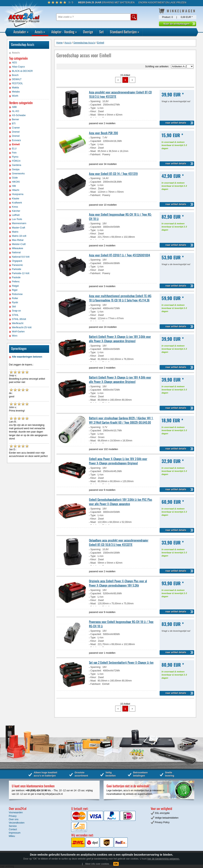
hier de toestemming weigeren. (164, 859)
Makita (15, 88)
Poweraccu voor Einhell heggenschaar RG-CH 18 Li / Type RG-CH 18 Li (121, 624)
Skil (14, 307)
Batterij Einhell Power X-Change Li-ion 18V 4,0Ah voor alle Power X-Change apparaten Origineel (120, 379)
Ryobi (15, 302)
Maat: (93, 115)
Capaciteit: (96, 105)
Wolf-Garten (18, 332)
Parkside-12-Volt (21, 273)
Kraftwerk (17, 203)
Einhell (16, 144)
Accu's (40, 32)
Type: (93, 108)
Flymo (15, 157)
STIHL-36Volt (19, 319)
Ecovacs (16, 140)
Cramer (16, 128)
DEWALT (17, 79)
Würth (15, 96)
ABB (14, 107)
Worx (15, 336)
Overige (88, 32)
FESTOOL (18, 83)
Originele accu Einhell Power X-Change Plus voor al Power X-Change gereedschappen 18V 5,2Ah (118, 583)
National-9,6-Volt (21, 257)
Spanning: (96, 101)
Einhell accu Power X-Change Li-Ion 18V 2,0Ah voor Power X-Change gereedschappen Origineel (118, 461)
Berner (16, 119)
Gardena (17, 165)
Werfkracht (18, 323)
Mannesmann (19, 223)
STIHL (15, 315)
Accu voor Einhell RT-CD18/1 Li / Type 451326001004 (120, 255)
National (16, 252)
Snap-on (16, 311)
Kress (15, 207)
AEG (14, 63)
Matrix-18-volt (19, 236)
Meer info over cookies (97, 864)
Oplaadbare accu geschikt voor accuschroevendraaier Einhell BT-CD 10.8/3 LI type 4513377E (119, 542)
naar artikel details (176, 123)
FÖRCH (16, 161)
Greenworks (18, 174)
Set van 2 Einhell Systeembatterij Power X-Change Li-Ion (121, 662)
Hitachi (16, 190)
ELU (14, 149)
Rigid (15, 290)
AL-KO (16, 111)
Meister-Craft (19, 244)
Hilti (14, 186)
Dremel (16, 132)
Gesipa (16, 169)
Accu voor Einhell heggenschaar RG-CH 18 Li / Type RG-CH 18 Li (120, 216)
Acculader (21, 32)
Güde (15, 178)
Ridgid (15, 286)
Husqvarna (18, 194)
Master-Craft (19, 228)
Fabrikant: (96, 154)
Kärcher (16, 211)
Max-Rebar (18, 240)
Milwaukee (18, 248)
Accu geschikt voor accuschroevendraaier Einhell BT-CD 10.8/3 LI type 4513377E (120, 94)
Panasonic (18, 265)
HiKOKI (16, 182)
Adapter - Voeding (64, 32)
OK (116, 864)
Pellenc (16, 282)
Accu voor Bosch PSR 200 (103, 133)
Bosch (15, 75)
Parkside (17, 269)
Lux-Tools (17, 219)
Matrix (15, 232)
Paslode (16, 277)
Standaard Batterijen (125, 32)
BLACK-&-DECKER (22, 71)
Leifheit (16, 215)
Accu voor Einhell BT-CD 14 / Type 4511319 (113, 174)
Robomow (17, 294)
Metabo (16, 92)
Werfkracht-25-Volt (22, 327)
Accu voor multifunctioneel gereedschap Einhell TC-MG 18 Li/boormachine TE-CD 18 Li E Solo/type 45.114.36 (120, 298)
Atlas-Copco (18, 67)
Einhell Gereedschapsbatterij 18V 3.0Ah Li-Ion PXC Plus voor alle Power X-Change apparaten (121, 502)
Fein (14, 153)
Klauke (16, 199)
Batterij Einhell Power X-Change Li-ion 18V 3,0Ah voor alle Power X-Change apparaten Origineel (120, 339)
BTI (14, 124)
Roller (15, 298)
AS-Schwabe (19, 115)
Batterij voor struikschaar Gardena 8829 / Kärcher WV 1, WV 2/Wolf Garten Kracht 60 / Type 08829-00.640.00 (121, 420)
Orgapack (17, 261)
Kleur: (93, 111)
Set (101, 32)
